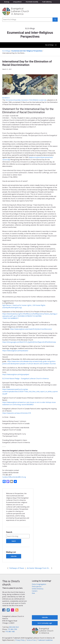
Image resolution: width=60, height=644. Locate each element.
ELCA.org (7, 2)
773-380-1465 (10, 632)
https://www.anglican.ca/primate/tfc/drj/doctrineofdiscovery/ (31, 329)
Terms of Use (31, 640)
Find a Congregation (39, 584)
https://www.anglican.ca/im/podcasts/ (15, 351)
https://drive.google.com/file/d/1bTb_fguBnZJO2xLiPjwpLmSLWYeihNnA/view (29, 342)
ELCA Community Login (45, 623)
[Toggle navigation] (51, 45)
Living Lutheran (17, 2)
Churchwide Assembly (32, 2)
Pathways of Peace (17, 568)
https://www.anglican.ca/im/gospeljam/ (16, 374)
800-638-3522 (14, 627)
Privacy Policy (20, 640)
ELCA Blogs (6, 51)
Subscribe (14, 556)
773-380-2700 (12, 629)
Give (33, 593)
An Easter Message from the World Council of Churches (38, 568)
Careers (35, 591)
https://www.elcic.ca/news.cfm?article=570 (17, 413)
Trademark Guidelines (45, 640)
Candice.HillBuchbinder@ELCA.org (14, 477)
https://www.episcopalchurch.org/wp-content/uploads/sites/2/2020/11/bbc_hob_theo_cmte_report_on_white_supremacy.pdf (30, 392)
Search (9, 532)
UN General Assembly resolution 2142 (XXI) (26, 100)
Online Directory (38, 589)
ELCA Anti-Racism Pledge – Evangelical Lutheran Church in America (25, 379)
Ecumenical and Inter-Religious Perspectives (27, 51)
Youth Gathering (47, 2)
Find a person (37, 586)
